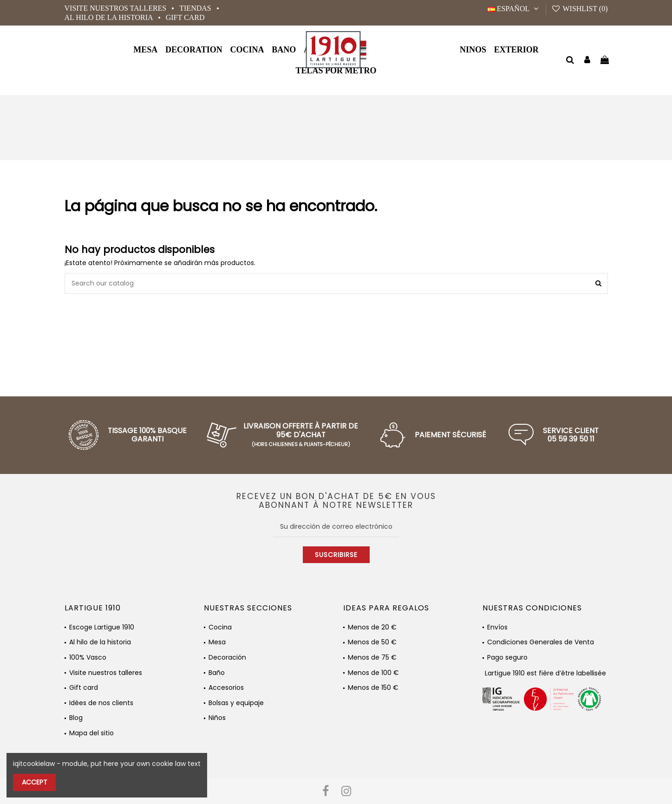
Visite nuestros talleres (117, 8)
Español (514, 9)
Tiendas (196, 8)
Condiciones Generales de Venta (541, 642)
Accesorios (226, 688)
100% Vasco (88, 658)
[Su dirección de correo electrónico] (336, 526)
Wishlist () (579, 9)
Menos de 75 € (372, 658)
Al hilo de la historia (110, 17)
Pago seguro (507, 658)
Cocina (220, 627)
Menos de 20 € (372, 627)
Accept (35, 782)
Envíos (497, 627)
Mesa (217, 642)
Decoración (227, 658)
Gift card (185, 17)
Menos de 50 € (372, 642)
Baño (217, 673)
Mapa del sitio (91, 733)
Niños (217, 718)
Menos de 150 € (373, 688)
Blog (76, 718)
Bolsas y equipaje (236, 703)
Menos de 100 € (373, 673)
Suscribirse (336, 555)
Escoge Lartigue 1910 (102, 627)
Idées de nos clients (101, 703)
